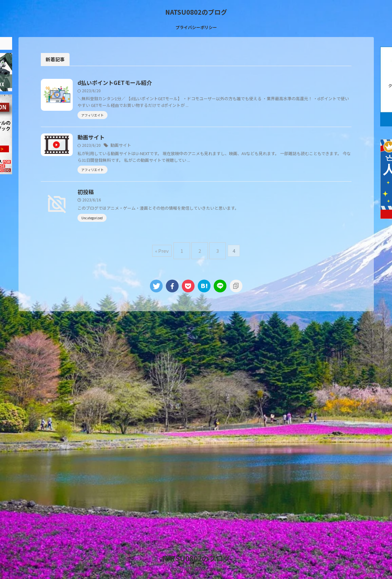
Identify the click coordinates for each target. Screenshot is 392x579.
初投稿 (117, 218)
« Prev (167, 303)
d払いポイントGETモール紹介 (144, 83)
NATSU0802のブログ (196, 12)
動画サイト (122, 160)
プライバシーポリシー (196, 27)
